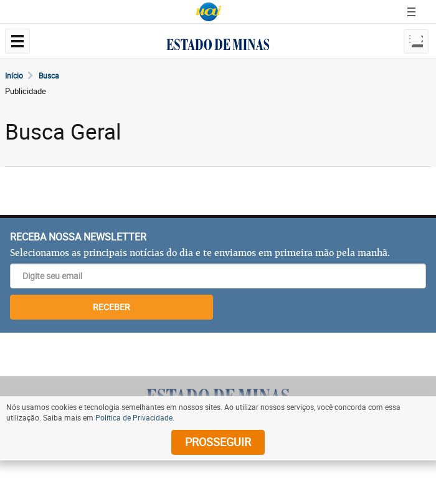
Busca (49, 75)
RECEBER (111, 307)
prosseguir (218, 442)
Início (14, 75)
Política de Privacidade (134, 417)
